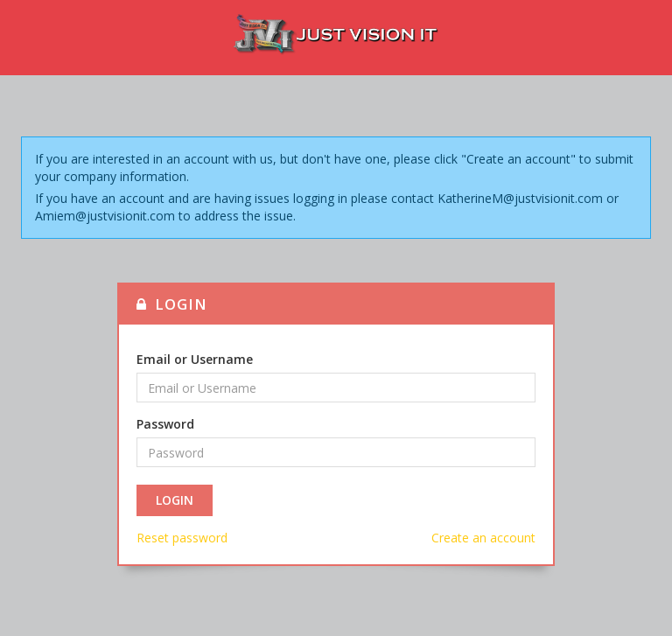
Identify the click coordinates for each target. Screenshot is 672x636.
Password (165, 424)
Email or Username (195, 359)
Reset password (182, 538)
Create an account (483, 538)
